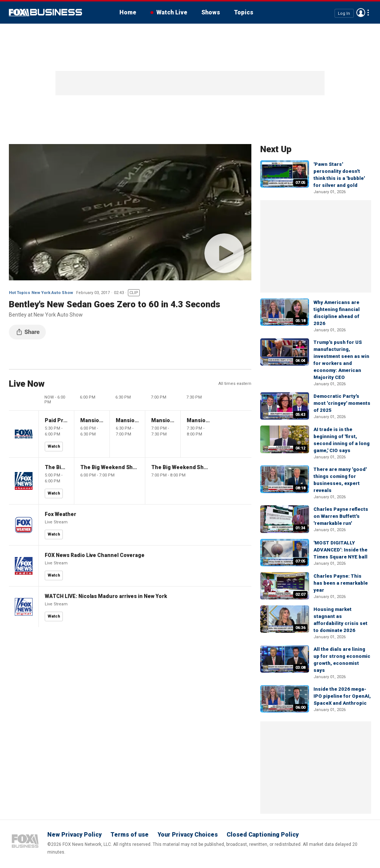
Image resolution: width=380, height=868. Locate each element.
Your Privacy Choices (188, 835)
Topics (244, 12)
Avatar (361, 13)
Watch (54, 446)
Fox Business (45, 13)
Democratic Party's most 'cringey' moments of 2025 (342, 403)
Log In (344, 13)
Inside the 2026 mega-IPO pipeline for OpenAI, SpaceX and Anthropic (342, 696)
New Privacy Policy (74, 835)
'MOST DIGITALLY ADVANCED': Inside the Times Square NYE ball (340, 550)
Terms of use (130, 835)
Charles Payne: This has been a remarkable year (341, 583)
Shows (211, 12)
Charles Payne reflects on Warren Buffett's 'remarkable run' (341, 516)
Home (128, 12)
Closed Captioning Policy (263, 835)
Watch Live (172, 12)
